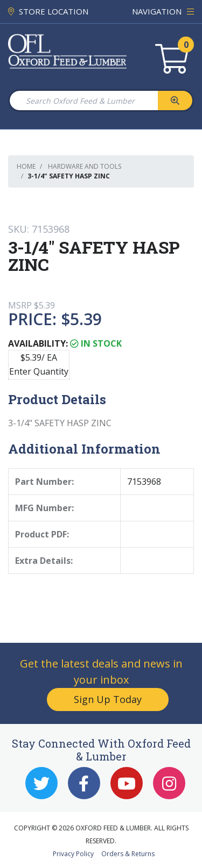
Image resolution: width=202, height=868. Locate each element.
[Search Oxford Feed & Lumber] (83, 101)
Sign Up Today (108, 699)
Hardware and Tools (85, 166)
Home (26, 166)
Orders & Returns (128, 854)
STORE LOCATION (48, 11)
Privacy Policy (73, 854)
